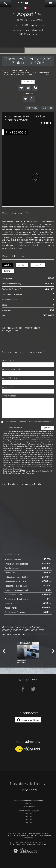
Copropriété (38, 265)
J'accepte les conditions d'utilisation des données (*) (28, 422)
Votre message (9, 396)
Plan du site (9, 835)
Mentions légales (19, 835)
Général (8, 265)
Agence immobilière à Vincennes (14, 70)
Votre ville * (7, 387)
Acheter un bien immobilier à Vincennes (19, 72)
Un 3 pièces (9, 74)
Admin (33, 835)
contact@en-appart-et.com (32, 25)
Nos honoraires (41, 835)
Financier (8, 271)
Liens (28, 835)
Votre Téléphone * (11, 378)
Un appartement (43, 72)
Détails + (22, 265)
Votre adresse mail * (12, 369)
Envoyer (48, 428)
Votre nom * (8, 361)
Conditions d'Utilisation (10, 473)
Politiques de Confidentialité (40, 471)
